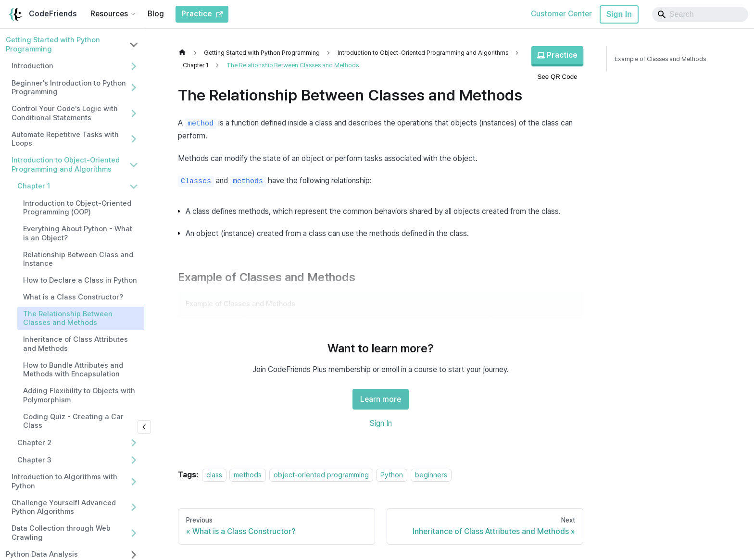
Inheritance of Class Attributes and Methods (75, 344)
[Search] (700, 14)
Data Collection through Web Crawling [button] (61, 533)
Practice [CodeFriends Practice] (202, 14)
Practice (557, 55)
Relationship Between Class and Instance (78, 259)
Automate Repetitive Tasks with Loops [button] (65, 139)
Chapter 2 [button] (34, 443)
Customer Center (561, 14)
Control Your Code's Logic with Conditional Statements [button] (65, 113)
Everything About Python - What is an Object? (78, 233)
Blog (156, 14)
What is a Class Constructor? (73, 297)
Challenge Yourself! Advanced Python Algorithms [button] (64, 507)
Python (392, 475)
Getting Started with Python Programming (53, 44)
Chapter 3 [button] (34, 460)
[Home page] (185, 53)
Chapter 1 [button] (34, 186)
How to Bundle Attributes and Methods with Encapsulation (73, 370)
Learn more (381, 399)
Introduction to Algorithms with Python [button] (64, 481)
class (214, 475)
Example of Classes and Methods (660, 59)
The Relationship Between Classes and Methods (68, 318)
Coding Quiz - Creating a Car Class (73, 421)
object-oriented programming (321, 475)
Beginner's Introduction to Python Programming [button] (69, 88)
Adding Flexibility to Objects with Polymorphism (79, 395)
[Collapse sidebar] (144, 427)
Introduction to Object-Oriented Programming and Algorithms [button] (66, 165)
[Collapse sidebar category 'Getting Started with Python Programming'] (134, 45)
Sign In (619, 14)
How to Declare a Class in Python (80, 280)
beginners (431, 475)
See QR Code (558, 77)
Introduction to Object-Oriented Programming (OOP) (77, 208)
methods (248, 475)
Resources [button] (109, 14)
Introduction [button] (32, 66)
